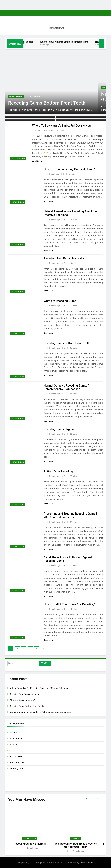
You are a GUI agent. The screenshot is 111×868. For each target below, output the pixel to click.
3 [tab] (94, 799)
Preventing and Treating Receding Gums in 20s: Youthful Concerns (71, 515)
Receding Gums (16, 96)
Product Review (18, 159)
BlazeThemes (87, 863)
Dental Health (16, 739)
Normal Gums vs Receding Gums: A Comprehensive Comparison (67, 387)
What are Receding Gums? (61, 301)
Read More (38, 161)
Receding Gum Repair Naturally (64, 258)
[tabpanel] (30, 829)
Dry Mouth (14, 744)
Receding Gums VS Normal (30, 844)
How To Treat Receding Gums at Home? (69, 169)
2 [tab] (90, 799)
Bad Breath (15, 733)
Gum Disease (16, 756)
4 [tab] (98, 799)
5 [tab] (102, 799)
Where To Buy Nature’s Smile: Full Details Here (71, 42)
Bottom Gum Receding (58, 471)
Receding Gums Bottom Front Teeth (47, 103)
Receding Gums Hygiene (27, 42)
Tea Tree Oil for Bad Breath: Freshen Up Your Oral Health (76, 845)
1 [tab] (87, 799)
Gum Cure (14, 751)
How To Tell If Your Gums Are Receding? (70, 604)
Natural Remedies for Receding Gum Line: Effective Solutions (39, 688)
